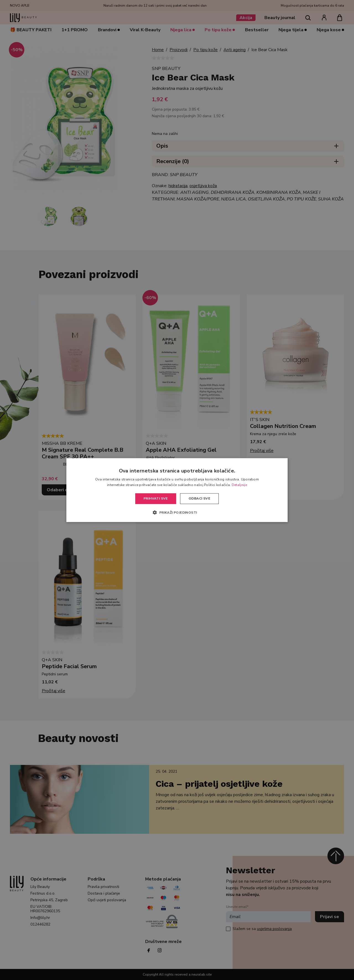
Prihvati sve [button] (156, 499)
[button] (177, 512)
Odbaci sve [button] (199, 499)
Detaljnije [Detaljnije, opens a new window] (239, 485)
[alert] (177, 490)
